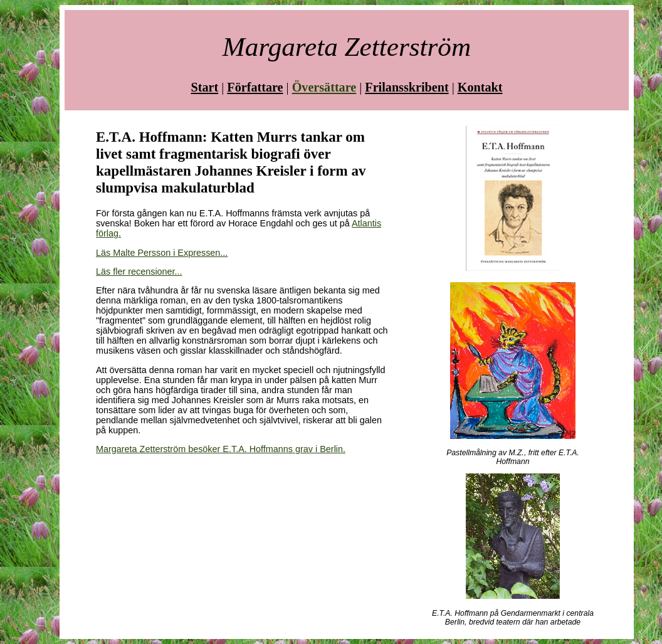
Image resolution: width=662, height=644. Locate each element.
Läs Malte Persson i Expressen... (162, 253)
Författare (255, 87)
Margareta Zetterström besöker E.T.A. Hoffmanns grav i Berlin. (221, 449)
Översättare (324, 87)
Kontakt (480, 87)
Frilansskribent (407, 87)
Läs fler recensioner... (139, 272)
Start (205, 87)
